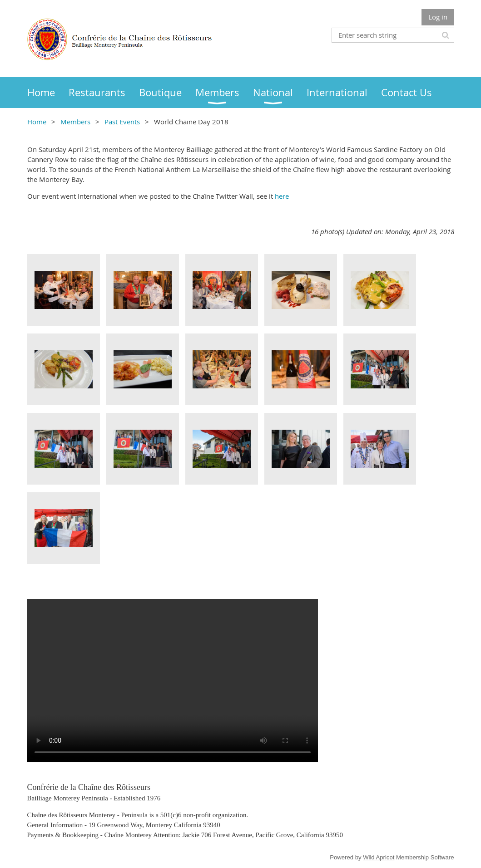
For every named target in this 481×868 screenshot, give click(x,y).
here (282, 196)
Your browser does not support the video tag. (173, 681)
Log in (438, 17)
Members (75, 122)
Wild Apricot (379, 857)
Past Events (122, 122)
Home (37, 122)
